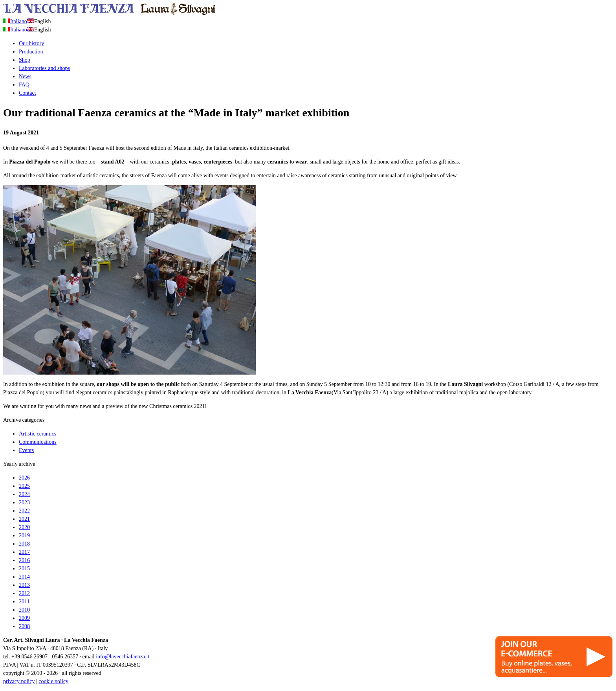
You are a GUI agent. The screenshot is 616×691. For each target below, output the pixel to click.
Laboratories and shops (44, 68)
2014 (24, 577)
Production (31, 52)
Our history (31, 43)
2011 (24, 602)
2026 (24, 478)
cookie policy (53, 681)
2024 (24, 494)
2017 (24, 552)
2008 (24, 626)
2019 (24, 536)
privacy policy (19, 681)
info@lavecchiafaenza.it (123, 657)
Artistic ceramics (38, 434)
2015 (24, 569)
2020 (24, 527)
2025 (24, 486)
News (25, 76)
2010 (24, 610)
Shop (25, 60)
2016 (24, 560)
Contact (27, 93)
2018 (24, 544)
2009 (24, 618)
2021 (24, 519)
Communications (38, 442)
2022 (24, 511)
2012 (24, 593)
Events (26, 450)
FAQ (24, 85)
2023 (24, 503)
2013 (24, 585)
